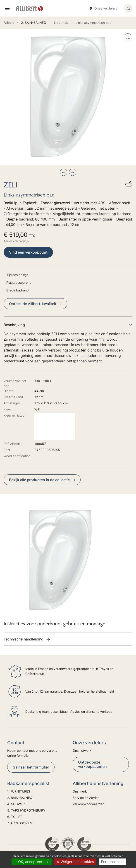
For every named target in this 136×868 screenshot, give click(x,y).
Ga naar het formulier (31, 767)
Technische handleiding (27, 639)
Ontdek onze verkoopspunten (92, 764)
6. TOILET (15, 817)
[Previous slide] (64, 172)
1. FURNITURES (19, 791)
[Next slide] (73, 172)
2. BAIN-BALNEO (20, 798)
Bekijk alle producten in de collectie (42, 480)
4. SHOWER (16, 804)
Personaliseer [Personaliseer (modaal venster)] (112, 862)
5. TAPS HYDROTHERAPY (26, 810)
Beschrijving (68, 325)
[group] (68, 97)
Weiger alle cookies (75, 862)
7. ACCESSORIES (20, 823)
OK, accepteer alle (32, 862)
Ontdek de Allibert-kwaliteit (35, 304)
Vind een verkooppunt (28, 252)
